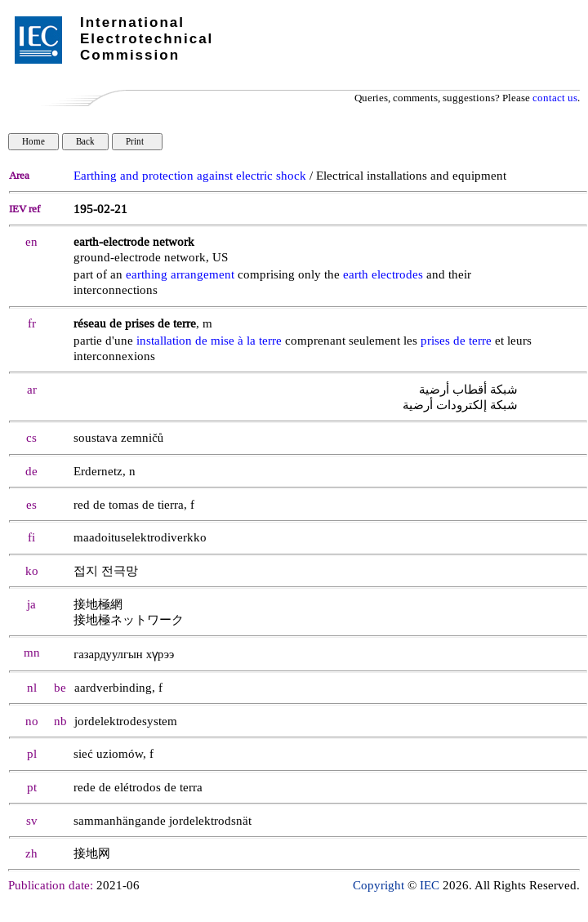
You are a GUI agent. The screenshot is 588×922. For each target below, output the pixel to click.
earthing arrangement (180, 275)
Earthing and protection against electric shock (190, 176)
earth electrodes (383, 275)
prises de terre (456, 341)
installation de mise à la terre (209, 341)
